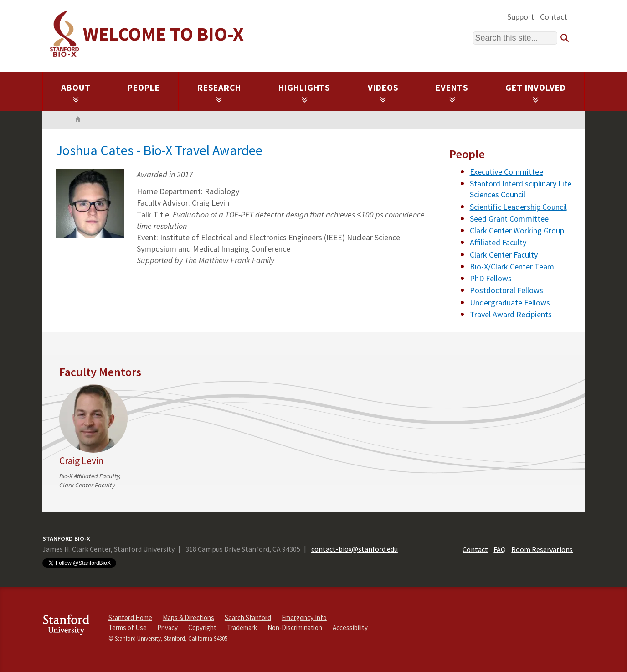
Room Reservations (542, 549)
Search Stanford (248, 618)
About (76, 93)
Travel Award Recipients (511, 314)
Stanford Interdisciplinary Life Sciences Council (521, 189)
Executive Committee (506, 172)
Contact (554, 17)
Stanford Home (130, 618)
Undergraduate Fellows (510, 302)
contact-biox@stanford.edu (355, 549)
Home (78, 120)
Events (452, 93)
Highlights (305, 93)
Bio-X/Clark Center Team (512, 266)
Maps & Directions (188, 618)
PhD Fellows (491, 278)
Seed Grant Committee (509, 219)
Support (521, 17)
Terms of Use (128, 628)
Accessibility (350, 628)
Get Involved (536, 93)
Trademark (242, 628)
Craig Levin (81, 461)
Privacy (167, 628)
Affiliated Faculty (498, 242)
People (144, 88)
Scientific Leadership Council (518, 207)
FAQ (500, 549)
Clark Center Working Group (517, 230)
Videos (383, 93)
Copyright (202, 628)
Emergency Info (304, 618)
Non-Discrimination (295, 628)
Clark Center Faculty (504, 255)
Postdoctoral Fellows (506, 290)
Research (219, 93)
